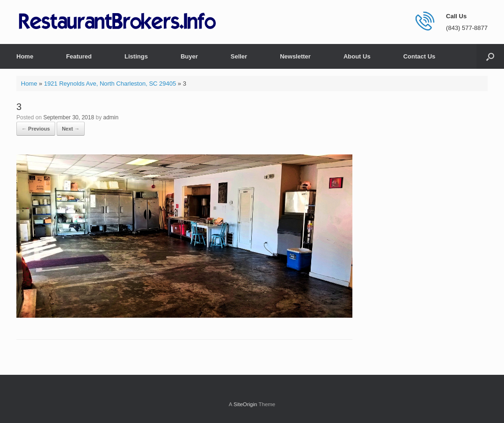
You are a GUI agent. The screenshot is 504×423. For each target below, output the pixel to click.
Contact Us (420, 56)
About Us (357, 56)
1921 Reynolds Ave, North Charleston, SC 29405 (110, 84)
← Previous (36, 129)
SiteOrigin (245, 404)
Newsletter (295, 56)
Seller (239, 56)
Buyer (189, 56)
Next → (71, 129)
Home (25, 56)
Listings (136, 56)
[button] (490, 56)
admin (111, 117)
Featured (79, 56)
